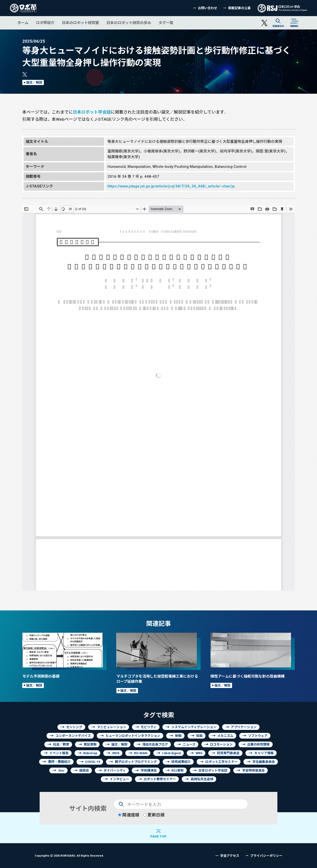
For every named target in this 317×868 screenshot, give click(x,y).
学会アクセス (230, 856)
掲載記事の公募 (239, 8)
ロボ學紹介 (45, 23)
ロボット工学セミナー (221, 762)
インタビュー (119, 779)
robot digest (171, 753)
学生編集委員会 (264, 762)
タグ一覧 (166, 23)
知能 (199, 736)
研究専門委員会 (228, 753)
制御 (178, 736)
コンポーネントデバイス (73, 736)
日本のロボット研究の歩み (129, 23)
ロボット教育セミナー (160, 779)
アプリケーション (244, 727)
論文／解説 (34, 82)
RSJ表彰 (178, 770)
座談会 (84, 770)
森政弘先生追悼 (202, 779)
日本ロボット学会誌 (92, 112)
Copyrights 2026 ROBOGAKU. (69, 855)
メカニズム (225, 736)
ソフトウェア (258, 736)
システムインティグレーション (194, 727)
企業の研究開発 (258, 744)
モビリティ (149, 727)
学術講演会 (149, 770)
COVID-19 (93, 762)
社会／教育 (61, 744)
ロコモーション (221, 744)
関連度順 (129, 815)
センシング (74, 727)
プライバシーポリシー (266, 856)
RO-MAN (141, 753)
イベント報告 (59, 753)
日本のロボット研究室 (80, 23)
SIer (61, 770)
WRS (199, 753)
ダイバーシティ (115, 770)
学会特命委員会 (253, 770)
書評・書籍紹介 (59, 762)
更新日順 (154, 815)
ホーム (23, 23)
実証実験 (90, 744)
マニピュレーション (112, 727)
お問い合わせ (208, 8)
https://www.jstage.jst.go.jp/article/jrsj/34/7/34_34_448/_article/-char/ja (171, 186)
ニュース (189, 744)
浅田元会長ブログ (155, 744)
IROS (116, 753)
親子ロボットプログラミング (136, 762)
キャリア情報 (264, 753)
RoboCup (90, 753)
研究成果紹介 (181, 762)
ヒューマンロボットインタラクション (133, 736)
